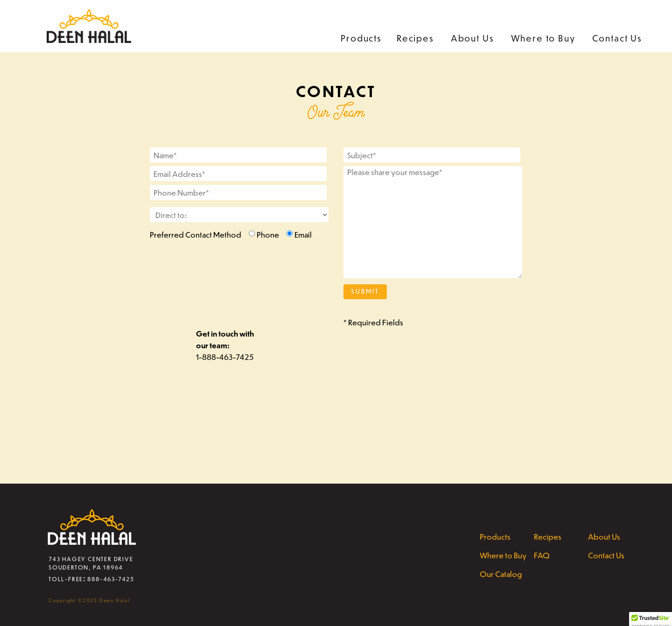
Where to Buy (543, 38)
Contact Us (617, 38)
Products (361, 38)
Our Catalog (501, 574)
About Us (472, 38)
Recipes (415, 38)
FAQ (542, 555)
